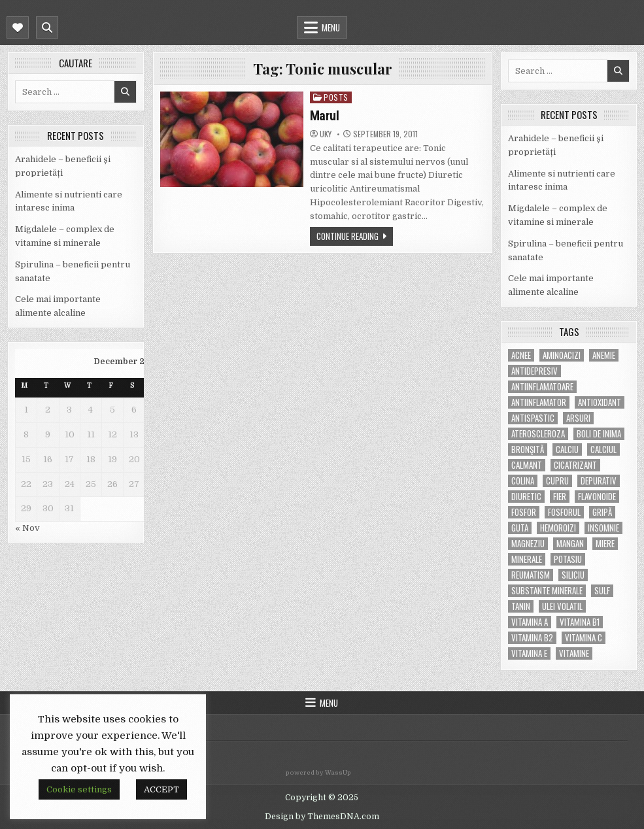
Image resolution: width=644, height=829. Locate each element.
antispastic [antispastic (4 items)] (533, 418)
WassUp (338, 773)
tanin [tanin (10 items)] (521, 606)
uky (326, 134)
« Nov (27, 528)
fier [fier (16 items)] (560, 497)
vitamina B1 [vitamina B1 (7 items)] (580, 622)
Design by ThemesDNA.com (322, 817)
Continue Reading (347, 236)
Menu (331, 27)
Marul (325, 116)
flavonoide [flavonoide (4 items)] (597, 497)
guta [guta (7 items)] (520, 528)
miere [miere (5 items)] (605, 544)
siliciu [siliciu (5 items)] (573, 575)
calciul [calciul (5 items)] (603, 449)
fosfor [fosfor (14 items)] (524, 512)
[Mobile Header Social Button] (18, 27)
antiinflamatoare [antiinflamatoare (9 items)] (542, 387)
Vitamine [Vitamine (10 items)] (574, 653)
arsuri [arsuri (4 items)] (578, 418)
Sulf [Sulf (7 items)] (602, 591)
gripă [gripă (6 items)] (602, 512)
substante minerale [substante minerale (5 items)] (547, 591)
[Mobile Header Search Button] (47, 27)
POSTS (336, 97)
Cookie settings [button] (79, 789)
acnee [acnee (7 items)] (521, 355)
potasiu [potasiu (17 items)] (568, 559)
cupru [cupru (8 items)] (557, 481)
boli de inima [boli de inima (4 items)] (599, 434)
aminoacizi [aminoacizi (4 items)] (562, 355)
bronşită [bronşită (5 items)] (528, 449)
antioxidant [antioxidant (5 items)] (600, 402)
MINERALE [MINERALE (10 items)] (527, 559)
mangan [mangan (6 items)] (570, 544)
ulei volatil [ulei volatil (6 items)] (562, 606)
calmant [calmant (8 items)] (527, 465)
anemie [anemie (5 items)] (604, 355)
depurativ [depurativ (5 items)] (599, 481)
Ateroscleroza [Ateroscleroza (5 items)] (538, 434)
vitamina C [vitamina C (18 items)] (584, 638)
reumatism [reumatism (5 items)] (531, 575)
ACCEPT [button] (161, 789)
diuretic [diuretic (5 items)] (526, 497)
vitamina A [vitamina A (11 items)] (530, 622)
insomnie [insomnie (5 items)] (603, 528)
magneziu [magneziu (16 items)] (528, 544)
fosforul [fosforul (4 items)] (564, 512)
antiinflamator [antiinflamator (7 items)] (539, 402)
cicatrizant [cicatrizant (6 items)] (575, 465)
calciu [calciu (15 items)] (567, 449)
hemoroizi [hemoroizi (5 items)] (558, 528)
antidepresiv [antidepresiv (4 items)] (534, 371)
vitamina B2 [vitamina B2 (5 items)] (532, 638)
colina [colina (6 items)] (523, 481)
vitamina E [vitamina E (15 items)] (529, 653)
